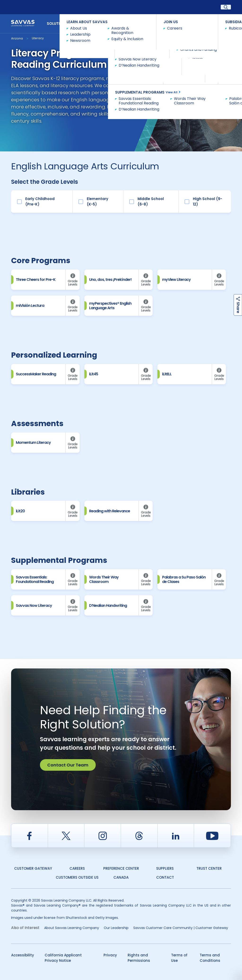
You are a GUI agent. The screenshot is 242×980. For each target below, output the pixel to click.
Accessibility (23, 955)
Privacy (110, 955)
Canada (121, 877)
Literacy (38, 38)
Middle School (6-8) (151, 201)
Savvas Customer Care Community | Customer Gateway (181, 928)
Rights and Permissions (139, 958)
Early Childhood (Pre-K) (40, 201)
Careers (77, 868)
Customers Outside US (77, 877)
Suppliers (165, 868)
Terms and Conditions (210, 958)
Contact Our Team (68, 765)
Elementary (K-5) (97, 201)
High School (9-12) (207, 201)
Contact (218, 23)
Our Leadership (116, 928)
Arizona (17, 38)
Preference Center (121, 868)
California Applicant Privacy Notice (63, 958)
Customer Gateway (33, 868)
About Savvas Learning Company (72, 928)
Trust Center (209, 868)
